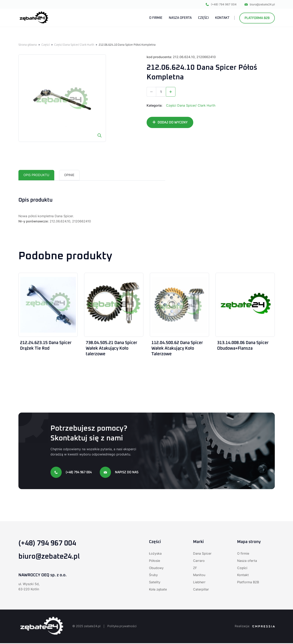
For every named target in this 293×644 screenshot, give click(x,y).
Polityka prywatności (122, 627)
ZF (195, 569)
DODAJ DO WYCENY (173, 122)
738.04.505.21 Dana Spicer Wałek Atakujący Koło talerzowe (113, 349)
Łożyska (155, 554)
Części (46, 45)
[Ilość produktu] (161, 92)
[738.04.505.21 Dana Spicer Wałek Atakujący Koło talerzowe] (114, 305)
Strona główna (28, 45)
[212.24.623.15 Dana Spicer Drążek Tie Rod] (48, 305)
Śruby (153, 576)
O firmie (243, 554)
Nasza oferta (247, 561)
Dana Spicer (202, 554)
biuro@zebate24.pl (260, 5)
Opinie (69, 175)
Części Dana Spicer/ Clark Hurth (74, 45)
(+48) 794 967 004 (221, 5)
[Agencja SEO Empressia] (263, 627)
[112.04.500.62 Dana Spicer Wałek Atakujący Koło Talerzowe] (179, 305)
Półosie (155, 561)
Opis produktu (36, 175)
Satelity (155, 583)
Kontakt (243, 576)
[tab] (36, 175)
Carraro (199, 561)
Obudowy (156, 569)
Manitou (199, 576)
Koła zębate (158, 590)
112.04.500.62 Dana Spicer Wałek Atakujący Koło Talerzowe (179, 349)
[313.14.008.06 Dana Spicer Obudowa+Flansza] (245, 305)
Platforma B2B (257, 18)
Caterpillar (201, 590)
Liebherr (199, 583)
